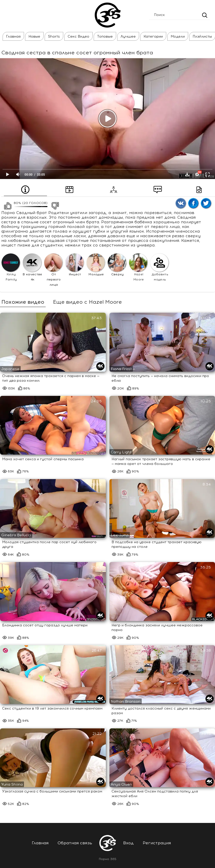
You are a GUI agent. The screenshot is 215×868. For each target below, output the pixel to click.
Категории (153, 36)
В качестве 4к (32, 267)
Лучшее (128, 36)
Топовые (105, 36)
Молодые (96, 265)
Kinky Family (11, 267)
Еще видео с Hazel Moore (87, 302)
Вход (128, 843)
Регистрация (157, 843)
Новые (34, 36)
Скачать (187, 174)
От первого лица (53, 270)
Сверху (117, 265)
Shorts (54, 36)
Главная (13, 36)
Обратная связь (75, 843)
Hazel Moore (138, 267)
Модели (178, 36)
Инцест (74, 265)
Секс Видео (78, 36)
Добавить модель (159, 267)
